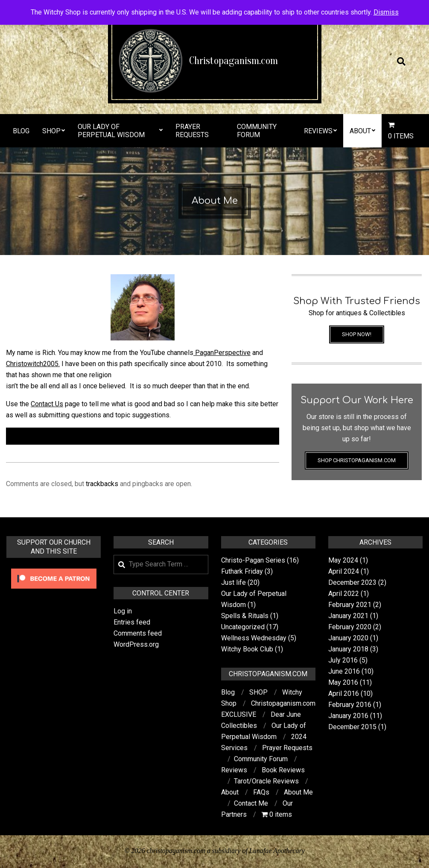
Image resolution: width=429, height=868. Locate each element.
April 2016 (344, 694)
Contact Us (47, 404)
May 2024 (343, 560)
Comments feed (138, 633)
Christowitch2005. (33, 364)
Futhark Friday (242, 571)
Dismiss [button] (386, 12)
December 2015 (352, 727)
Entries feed (132, 622)
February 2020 (350, 627)
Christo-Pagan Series (253, 560)
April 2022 (344, 594)
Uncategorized (243, 627)
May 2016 (343, 682)
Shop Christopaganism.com (357, 460)
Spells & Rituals (245, 616)
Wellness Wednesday (254, 638)
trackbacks (102, 484)
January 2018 (348, 649)
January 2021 (348, 616)
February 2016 (350, 705)
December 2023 (352, 582)
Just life (233, 582)
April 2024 (344, 571)
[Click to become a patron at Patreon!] (54, 570)
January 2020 (348, 638)
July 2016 (343, 660)
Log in (123, 611)
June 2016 (344, 671)
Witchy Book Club (247, 649)
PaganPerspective (222, 353)
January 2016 (348, 716)
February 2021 (350, 605)
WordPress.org (136, 644)
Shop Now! (357, 334)
